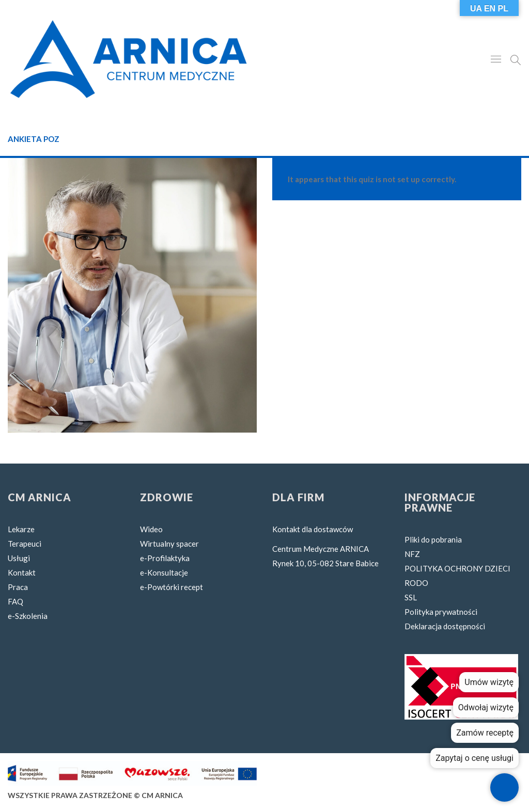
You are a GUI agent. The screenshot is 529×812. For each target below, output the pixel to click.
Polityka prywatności (441, 612)
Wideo (151, 529)
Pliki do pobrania (433, 539)
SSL (411, 597)
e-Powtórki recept (172, 587)
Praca (18, 587)
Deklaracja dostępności (445, 626)
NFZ (412, 554)
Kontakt (22, 572)
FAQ (15, 601)
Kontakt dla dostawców (313, 529)
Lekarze (21, 529)
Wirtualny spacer (169, 544)
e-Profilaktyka (165, 558)
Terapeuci (25, 544)
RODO (416, 583)
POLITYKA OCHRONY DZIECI (457, 568)
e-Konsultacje (164, 572)
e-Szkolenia (28, 616)
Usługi (19, 558)
